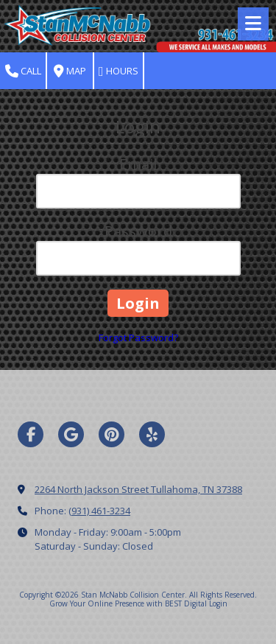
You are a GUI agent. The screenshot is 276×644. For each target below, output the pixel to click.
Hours (118, 71)
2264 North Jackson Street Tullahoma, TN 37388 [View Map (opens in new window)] (138, 489)
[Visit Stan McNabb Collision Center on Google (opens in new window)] (71, 434)
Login (218, 603)
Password (138, 231)
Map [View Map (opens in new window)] (70, 71)
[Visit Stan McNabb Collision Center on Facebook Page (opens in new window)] (31, 434)
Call (23, 71)
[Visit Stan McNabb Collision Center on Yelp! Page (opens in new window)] (152, 434)
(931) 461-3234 (99, 511)
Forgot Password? (138, 337)
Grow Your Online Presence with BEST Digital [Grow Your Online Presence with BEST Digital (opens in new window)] (128, 603)
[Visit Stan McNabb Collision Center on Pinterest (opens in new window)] (112, 434)
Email (138, 164)
